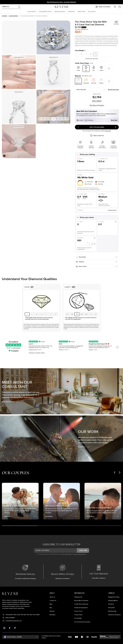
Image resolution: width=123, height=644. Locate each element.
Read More (84, 447)
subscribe (83, 550)
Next (34, 72)
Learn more (108, 131)
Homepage (4, 16)
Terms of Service (78, 554)
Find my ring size (113, 90)
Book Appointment (10, 402)
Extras (79, 32)
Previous (4, 72)
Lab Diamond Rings (13, 16)
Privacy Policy (68, 554)
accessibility (78, 618)
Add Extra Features (112, 210)
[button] (32, 12)
